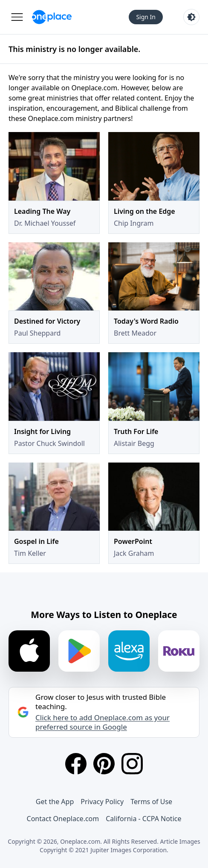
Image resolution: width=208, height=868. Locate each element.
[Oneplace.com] (52, 17)
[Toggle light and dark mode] (191, 17)
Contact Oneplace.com (63, 819)
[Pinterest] (104, 764)
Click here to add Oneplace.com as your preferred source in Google (103, 722)
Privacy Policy (102, 802)
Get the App (55, 802)
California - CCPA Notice (143, 819)
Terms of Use (151, 802)
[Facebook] (76, 764)
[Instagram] (132, 764)
